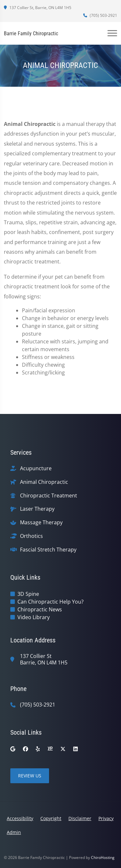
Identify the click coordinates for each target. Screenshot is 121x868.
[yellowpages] (50, 749)
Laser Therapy (37, 509)
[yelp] (38, 749)
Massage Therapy (41, 523)
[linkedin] (76, 749)
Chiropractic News (40, 609)
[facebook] (25, 749)
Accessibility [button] (20, 818)
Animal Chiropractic (44, 482)
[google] (13, 749)
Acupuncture (36, 468)
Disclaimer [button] (80, 818)
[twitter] (63, 749)
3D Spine (28, 594)
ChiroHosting (103, 857)
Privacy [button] (106, 818)
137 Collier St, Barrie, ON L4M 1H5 (38, 8)
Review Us (30, 776)
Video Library (34, 617)
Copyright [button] (51, 818)
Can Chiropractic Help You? (50, 602)
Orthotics (31, 536)
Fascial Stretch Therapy (48, 550)
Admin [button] (14, 832)
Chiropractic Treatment (49, 496)
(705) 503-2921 (100, 15)
